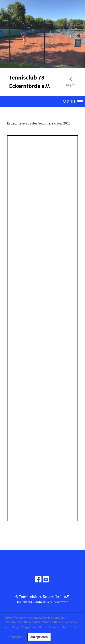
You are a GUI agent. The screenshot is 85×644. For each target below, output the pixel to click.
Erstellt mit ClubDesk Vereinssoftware (43, 602)
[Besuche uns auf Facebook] (38, 580)
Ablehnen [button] (15, 637)
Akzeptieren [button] (39, 637)
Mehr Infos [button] (69, 627)
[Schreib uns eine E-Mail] (46, 580)
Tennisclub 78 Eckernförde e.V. (30, 82)
